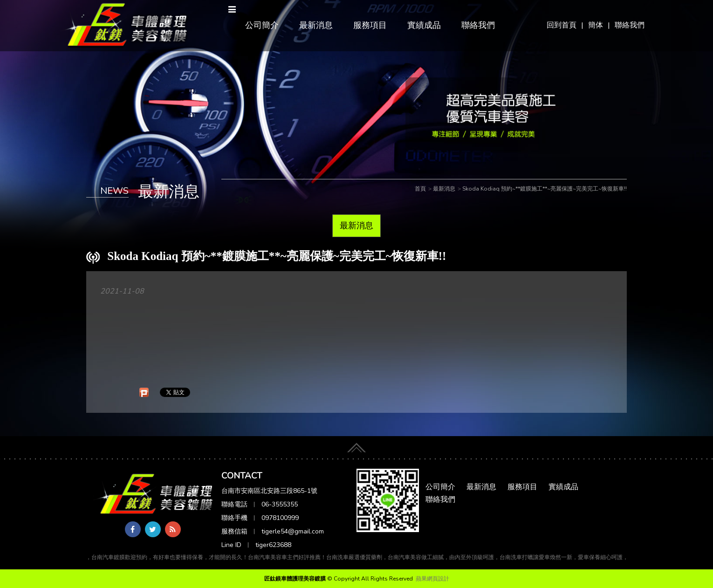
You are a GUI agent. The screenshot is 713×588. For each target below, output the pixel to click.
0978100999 (280, 518)
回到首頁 (562, 25)
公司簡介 (262, 25)
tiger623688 (273, 545)
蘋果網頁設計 (432, 579)
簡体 (596, 25)
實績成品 (424, 25)
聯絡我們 (630, 25)
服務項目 (370, 25)
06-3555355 (280, 504)
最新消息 (316, 25)
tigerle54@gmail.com (293, 531)
